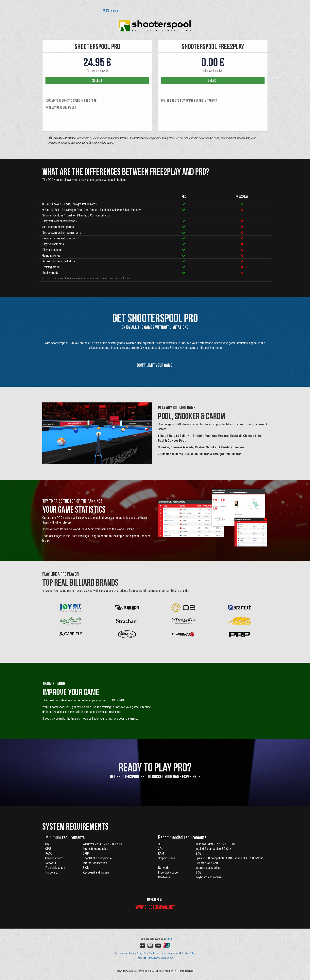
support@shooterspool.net (158, 958)
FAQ (139, 958)
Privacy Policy (136, 953)
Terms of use (121, 953)
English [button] (110, 11)
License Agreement (170, 953)
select (97, 81)
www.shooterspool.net (155, 907)
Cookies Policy (189, 953)
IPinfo (169, 939)
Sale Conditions (152, 953)
